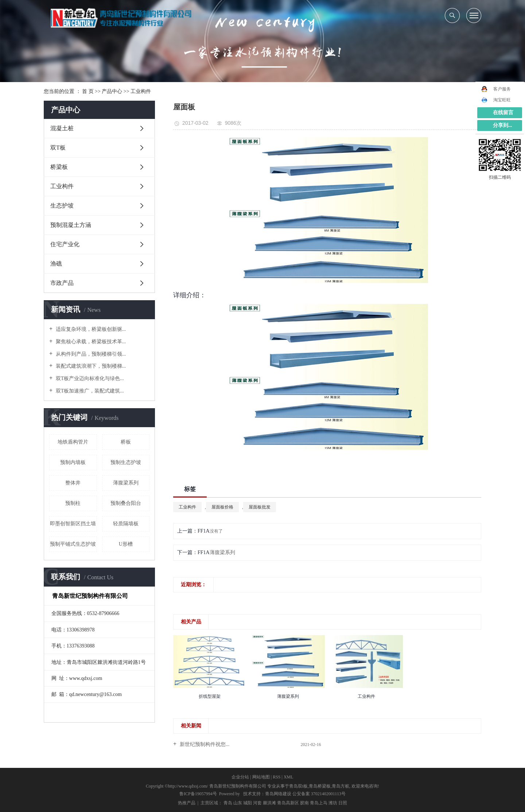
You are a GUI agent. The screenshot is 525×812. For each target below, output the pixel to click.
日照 (343, 803)
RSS (277, 777)
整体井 (73, 483)
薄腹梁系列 (126, 483)
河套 (257, 803)
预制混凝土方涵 (71, 225)
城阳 (248, 803)
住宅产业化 (65, 244)
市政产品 (62, 283)
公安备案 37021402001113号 (319, 794)
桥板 (126, 442)
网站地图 (261, 777)
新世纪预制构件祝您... (204, 744)
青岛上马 (319, 803)
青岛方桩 (341, 786)
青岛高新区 (288, 803)
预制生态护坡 (126, 462)
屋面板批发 (260, 507)
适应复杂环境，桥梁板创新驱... (90, 329)
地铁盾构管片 (73, 442)
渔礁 (56, 264)
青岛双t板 (298, 786)
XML (289, 777)
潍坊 (333, 803)
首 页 (88, 91)
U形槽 (126, 544)
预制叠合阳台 (126, 503)
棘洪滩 (269, 803)
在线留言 (503, 113)
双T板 (58, 148)
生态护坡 (62, 206)
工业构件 (141, 91)
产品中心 (112, 91)
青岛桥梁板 (320, 786)
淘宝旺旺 (496, 100)
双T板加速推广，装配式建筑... (89, 391)
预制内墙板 (73, 462)
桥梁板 (59, 167)
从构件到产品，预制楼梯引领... (90, 354)
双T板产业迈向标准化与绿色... (89, 378)
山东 (238, 803)
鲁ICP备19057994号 (198, 794)
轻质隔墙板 (126, 524)
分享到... (503, 125)
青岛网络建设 (278, 794)
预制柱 (73, 503)
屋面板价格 (222, 507)
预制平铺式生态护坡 (73, 544)
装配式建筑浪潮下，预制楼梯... (90, 366)
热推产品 (187, 803)
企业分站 (240, 777)
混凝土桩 (62, 128)
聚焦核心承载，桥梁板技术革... (90, 342)
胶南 (304, 803)
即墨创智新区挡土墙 (73, 524)
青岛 (228, 803)
